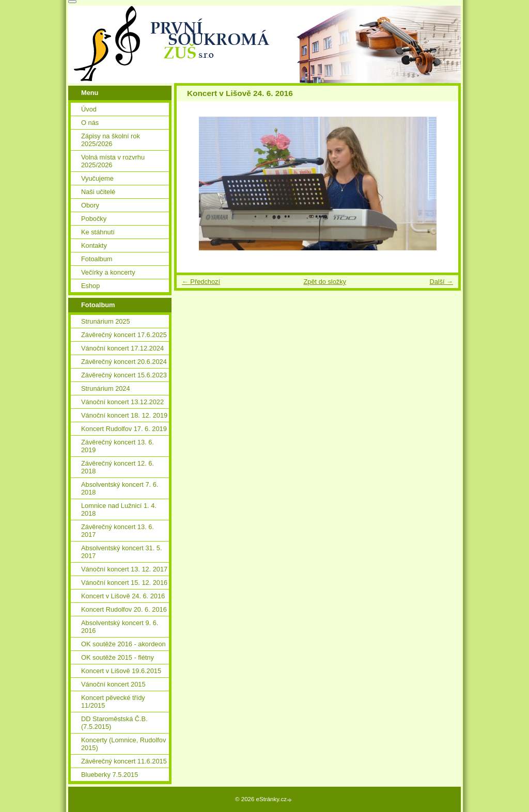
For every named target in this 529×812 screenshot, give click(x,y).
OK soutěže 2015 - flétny (118, 657)
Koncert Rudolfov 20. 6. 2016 (124, 609)
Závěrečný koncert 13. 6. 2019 (118, 446)
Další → (441, 282)
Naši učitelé (98, 192)
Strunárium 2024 (106, 388)
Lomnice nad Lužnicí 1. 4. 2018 (119, 510)
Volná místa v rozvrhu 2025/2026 (113, 161)
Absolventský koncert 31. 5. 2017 (122, 552)
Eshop (90, 286)
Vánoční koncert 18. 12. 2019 (124, 415)
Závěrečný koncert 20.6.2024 (124, 362)
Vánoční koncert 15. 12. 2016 (124, 583)
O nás (90, 123)
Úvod (89, 109)
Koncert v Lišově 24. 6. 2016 (123, 596)
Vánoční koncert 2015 (113, 684)
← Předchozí (201, 282)
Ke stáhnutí (98, 232)
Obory (90, 205)
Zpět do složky (325, 282)
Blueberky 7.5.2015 (110, 775)
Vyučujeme (97, 178)
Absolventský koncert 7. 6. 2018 (120, 488)
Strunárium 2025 (106, 321)
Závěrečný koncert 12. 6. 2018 (118, 467)
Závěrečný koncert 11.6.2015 (124, 761)
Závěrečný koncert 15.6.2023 (124, 375)
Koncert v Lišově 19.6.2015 (121, 671)
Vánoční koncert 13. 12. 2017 (124, 569)
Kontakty (94, 245)
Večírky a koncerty (108, 272)
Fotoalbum (97, 259)
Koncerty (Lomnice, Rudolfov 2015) (123, 744)
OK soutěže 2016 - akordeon (123, 644)
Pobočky (94, 219)
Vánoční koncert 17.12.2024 (122, 348)
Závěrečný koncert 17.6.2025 (124, 335)
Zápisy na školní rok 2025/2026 (111, 140)
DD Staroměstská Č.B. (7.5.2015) (114, 723)
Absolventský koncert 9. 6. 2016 (120, 627)
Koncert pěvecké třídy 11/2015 (113, 702)
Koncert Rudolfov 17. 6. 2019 (124, 429)
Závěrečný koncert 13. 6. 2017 (118, 531)
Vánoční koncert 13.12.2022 (122, 402)
